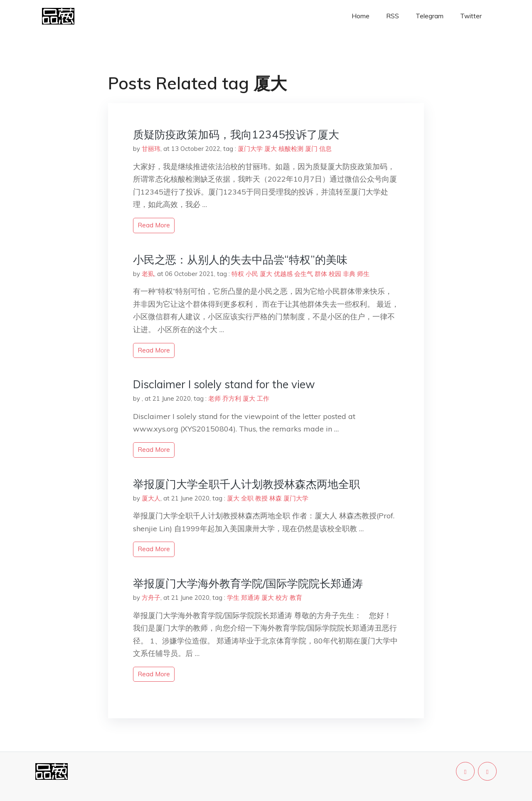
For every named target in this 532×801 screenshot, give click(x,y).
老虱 (148, 274)
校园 (335, 274)
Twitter (471, 16)
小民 (252, 274)
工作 (263, 398)
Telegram (430, 16)
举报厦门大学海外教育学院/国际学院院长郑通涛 (248, 583)
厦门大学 (250, 149)
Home (361, 16)
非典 (349, 274)
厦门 (311, 149)
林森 (276, 498)
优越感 (283, 274)
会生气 (304, 274)
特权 (238, 274)
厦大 (271, 149)
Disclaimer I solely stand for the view (224, 384)
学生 (233, 598)
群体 (321, 274)
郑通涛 (250, 598)
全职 (247, 498)
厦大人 (151, 498)
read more (154, 225)
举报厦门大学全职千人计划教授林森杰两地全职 (246, 484)
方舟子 (151, 598)
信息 (325, 149)
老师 (214, 398)
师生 (363, 274)
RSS (393, 16)
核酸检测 (291, 149)
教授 (261, 498)
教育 (296, 598)
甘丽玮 (151, 149)
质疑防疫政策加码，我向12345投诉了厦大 (236, 134)
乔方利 (232, 398)
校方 (282, 598)
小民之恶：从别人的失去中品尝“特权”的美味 (240, 260)
